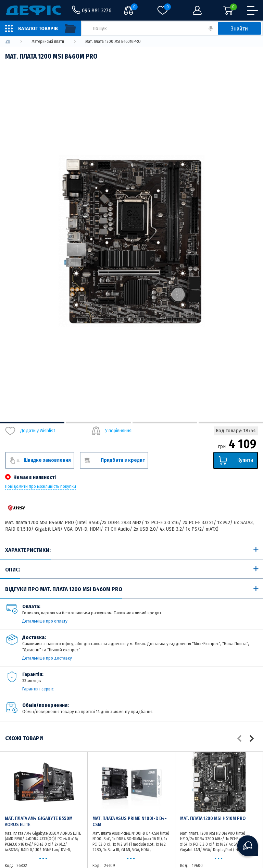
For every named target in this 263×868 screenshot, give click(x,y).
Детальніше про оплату (45, 621)
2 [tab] (98, 423)
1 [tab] (32, 423)
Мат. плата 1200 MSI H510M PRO (213, 818)
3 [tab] (165, 423)
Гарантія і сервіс (38, 689)
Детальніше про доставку (47, 658)
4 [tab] (231, 423)
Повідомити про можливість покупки (41, 486)
